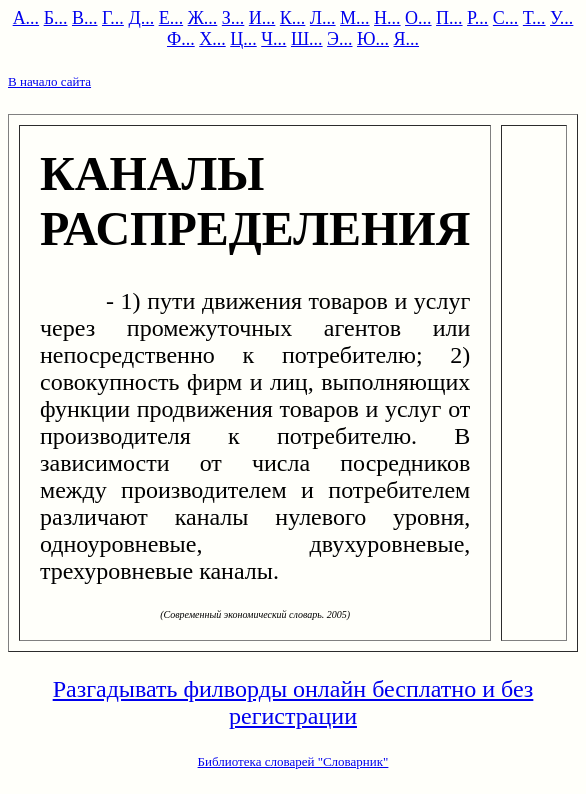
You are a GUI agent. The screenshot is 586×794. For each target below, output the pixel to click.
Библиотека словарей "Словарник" (293, 761)
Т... (534, 18)
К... (293, 18)
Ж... (203, 18)
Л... (323, 18)
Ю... (373, 39)
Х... (212, 39)
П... (449, 18)
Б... (56, 18)
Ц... (243, 39)
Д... (141, 18)
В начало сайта (49, 81)
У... (561, 18)
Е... (171, 18)
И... (262, 18)
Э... (339, 39)
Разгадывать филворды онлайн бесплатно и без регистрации (293, 702)
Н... (387, 18)
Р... (477, 18)
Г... (113, 18)
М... (355, 18)
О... (418, 18)
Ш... (307, 39)
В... (85, 18)
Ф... (181, 39)
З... (233, 18)
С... (506, 18)
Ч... (273, 39)
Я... (407, 39)
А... (26, 18)
